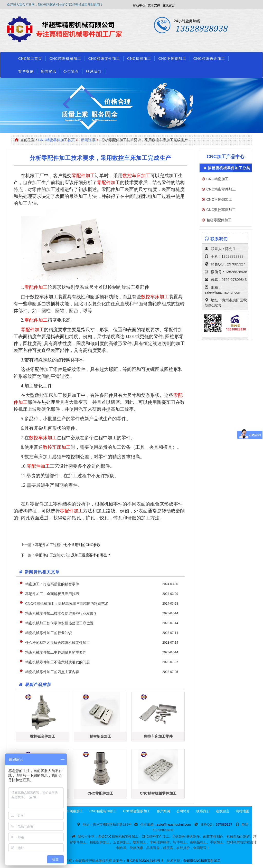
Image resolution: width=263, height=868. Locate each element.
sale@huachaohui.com (223, 292)
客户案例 (26, 71)
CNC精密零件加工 (104, 59)
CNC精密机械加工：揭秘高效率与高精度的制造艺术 (67, 604)
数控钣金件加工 (43, 736)
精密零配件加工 (219, 220)
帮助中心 (139, 5)
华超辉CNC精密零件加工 (202, 861)
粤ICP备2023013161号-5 (145, 861)
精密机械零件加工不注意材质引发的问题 (58, 662)
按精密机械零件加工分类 (229, 168)
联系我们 (94, 71)
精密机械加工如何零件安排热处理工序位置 (59, 623)
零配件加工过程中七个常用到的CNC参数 (68, 545)
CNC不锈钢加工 (172, 59)
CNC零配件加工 (100, 793)
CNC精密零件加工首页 (57, 140)
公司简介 (71, 71)
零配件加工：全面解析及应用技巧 (52, 594)
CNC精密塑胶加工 (137, 811)
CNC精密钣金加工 (209, 59)
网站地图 (242, 811)
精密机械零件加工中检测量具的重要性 (56, 652)
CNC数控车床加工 (221, 210)
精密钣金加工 (100, 736)
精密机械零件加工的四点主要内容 (52, 672)
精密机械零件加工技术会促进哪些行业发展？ (61, 613)
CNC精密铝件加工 (103, 811)
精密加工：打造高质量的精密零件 (52, 584)
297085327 (236, 264)
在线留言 (169, 5)
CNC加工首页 (30, 59)
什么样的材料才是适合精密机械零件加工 (58, 643)
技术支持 (154, 5)
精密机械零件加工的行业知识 (49, 633)
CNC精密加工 (139, 59)
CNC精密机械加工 (65, 59)
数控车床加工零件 (158, 736)
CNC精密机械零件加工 (158, 793)
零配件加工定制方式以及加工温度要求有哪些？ (73, 555)
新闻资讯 (49, 71)
